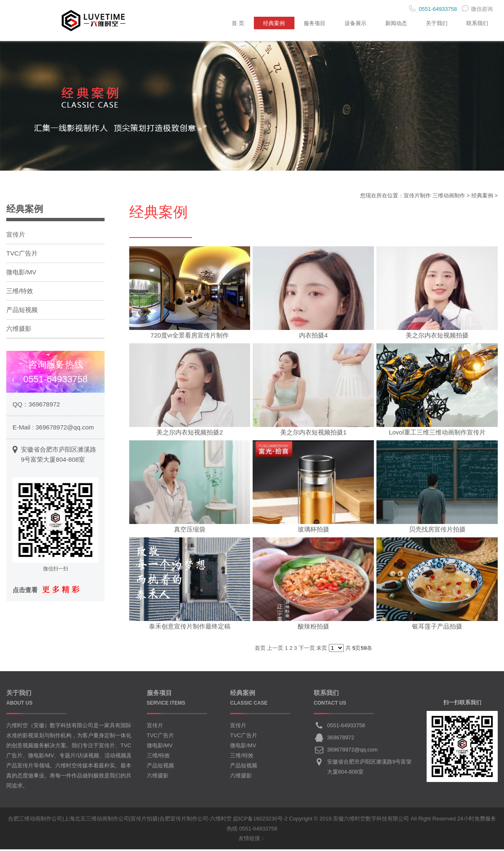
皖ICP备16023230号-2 (261, 820)
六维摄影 (19, 330)
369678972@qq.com (65, 428)
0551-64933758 (346, 727)
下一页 (307, 650)
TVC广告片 (22, 255)
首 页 (225, 23)
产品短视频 (22, 311)
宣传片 (16, 236)
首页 (260, 650)
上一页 (275, 650)
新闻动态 (391, 23)
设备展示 (348, 23)
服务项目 (306, 23)
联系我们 (476, 23)
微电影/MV (21, 274)
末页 (322, 650)
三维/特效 (20, 293)
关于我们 (434, 23)
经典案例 (263, 23)
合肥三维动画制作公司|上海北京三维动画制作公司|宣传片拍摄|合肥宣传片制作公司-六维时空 (120, 820)
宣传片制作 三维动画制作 (434, 197)
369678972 (44, 405)
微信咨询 (477, 9)
